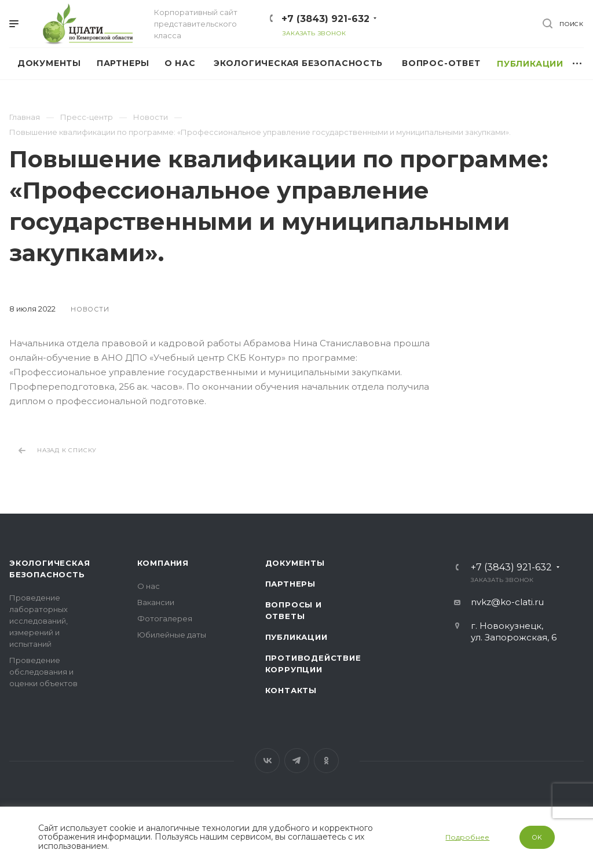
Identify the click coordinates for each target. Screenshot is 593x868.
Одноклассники (326, 761)
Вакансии (156, 602)
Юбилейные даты (172, 635)
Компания (163, 563)
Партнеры (290, 584)
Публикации (296, 637)
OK (537, 837)
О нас (149, 586)
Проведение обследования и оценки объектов (43, 672)
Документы (295, 563)
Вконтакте (267, 761)
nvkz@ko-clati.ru (507, 602)
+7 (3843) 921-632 (325, 19)
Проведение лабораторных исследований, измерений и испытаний (39, 621)
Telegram (297, 761)
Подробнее (467, 837)
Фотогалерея (165, 618)
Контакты (291, 690)
